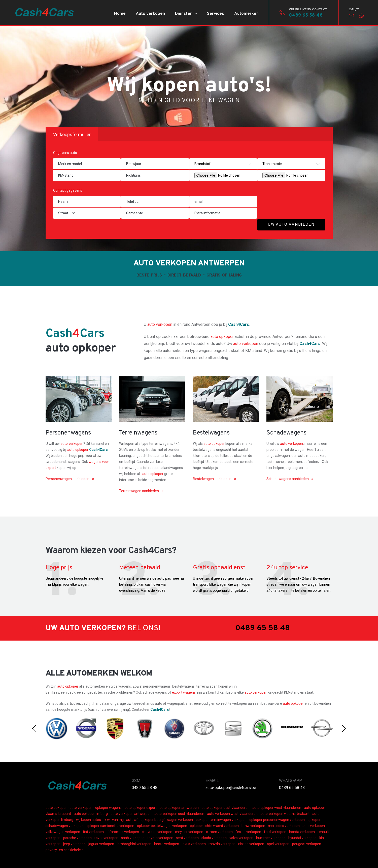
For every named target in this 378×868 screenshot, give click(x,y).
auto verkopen (160, 324)
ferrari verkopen (248, 832)
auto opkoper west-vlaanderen (277, 808)
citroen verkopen (219, 832)
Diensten (184, 14)
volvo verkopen (241, 838)
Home (120, 14)
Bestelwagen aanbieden (212, 479)
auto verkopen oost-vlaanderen (179, 814)
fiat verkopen (93, 832)
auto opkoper (222, 337)
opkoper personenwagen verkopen (277, 820)
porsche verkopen (77, 838)
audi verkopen (314, 826)
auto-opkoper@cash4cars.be (231, 788)
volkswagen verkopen (63, 832)
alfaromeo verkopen (123, 832)
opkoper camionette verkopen (110, 826)
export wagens (184, 692)
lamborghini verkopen (134, 844)
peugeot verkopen (307, 844)
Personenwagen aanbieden (67, 479)
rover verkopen (106, 838)
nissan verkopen (251, 844)
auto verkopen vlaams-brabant (285, 814)
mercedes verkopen (284, 826)
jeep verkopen (74, 844)
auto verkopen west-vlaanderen (232, 814)
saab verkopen (133, 838)
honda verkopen (302, 832)
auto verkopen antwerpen (131, 814)
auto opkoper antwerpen (179, 808)
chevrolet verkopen (157, 832)
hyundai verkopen (302, 838)
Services (216, 14)
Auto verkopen (150, 14)
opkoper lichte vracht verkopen (214, 826)
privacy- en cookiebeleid (65, 850)
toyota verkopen (160, 838)
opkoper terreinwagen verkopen (221, 820)
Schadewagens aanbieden (288, 479)
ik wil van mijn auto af (121, 820)
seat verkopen (187, 838)
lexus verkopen (194, 844)
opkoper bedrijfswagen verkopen (167, 820)
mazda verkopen (222, 844)
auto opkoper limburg (91, 814)
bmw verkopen (253, 826)
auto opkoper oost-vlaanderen (226, 808)
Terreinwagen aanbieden (139, 491)
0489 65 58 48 (145, 788)
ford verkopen (275, 832)
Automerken (246, 14)
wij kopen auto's (89, 820)
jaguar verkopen (101, 844)
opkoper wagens (108, 808)
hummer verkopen (271, 838)
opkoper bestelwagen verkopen (162, 826)
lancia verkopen (167, 844)
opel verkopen (278, 844)
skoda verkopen (214, 838)
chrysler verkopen (189, 832)
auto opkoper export (141, 808)
